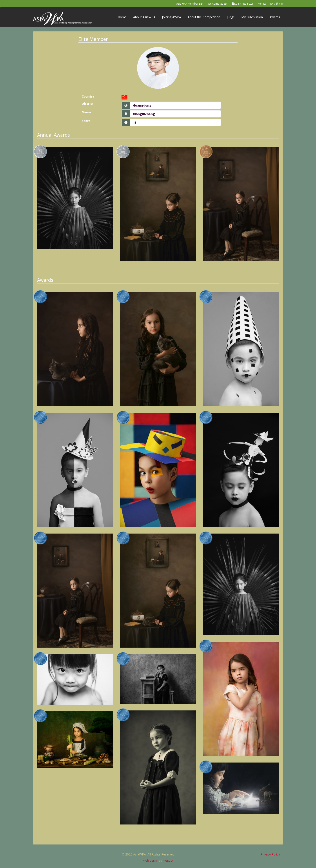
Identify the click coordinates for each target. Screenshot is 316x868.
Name (86, 112)
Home (122, 17)
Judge (231, 17)
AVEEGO (168, 861)
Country (88, 96)
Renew (262, 4)
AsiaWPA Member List (190, 4)
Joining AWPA (172, 17)
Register (248, 4)
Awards (275, 17)
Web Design (151, 861)
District (88, 104)
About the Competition (204, 17)
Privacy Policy (270, 854)
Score (86, 121)
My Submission (252, 17)
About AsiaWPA (144, 17)
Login (238, 4)
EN (272, 4)
